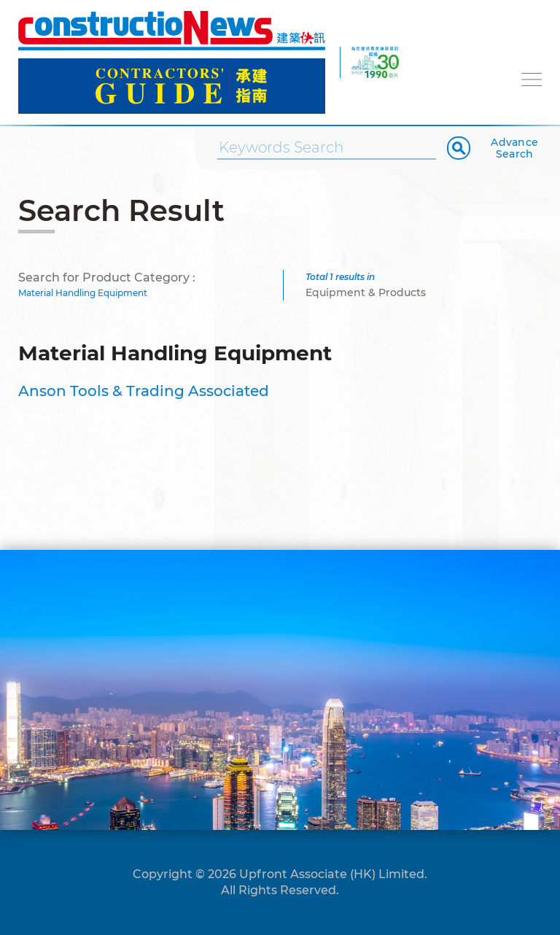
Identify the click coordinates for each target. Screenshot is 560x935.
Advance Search (514, 148)
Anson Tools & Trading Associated (144, 391)
